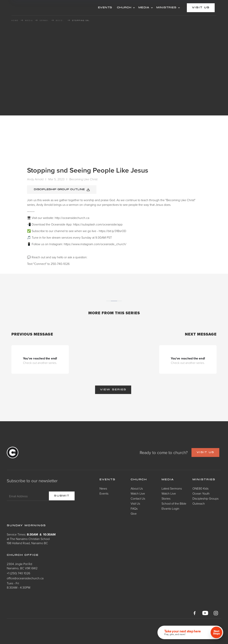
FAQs (134, 508)
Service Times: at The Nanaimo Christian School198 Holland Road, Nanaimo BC (31, 539)
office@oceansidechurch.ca (25, 578)
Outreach (199, 503)
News (103, 488)
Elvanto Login (170, 508)
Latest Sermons (172, 488)
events (105, 8)
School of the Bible (174, 503)
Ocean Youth (201, 493)
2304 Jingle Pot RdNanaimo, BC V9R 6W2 (22, 566)
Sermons (44, 20)
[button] (125, 8)
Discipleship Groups (205, 498)
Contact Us (138, 498)
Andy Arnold (35, 179)
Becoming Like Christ (61, 20)
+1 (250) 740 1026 (18, 573)
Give (134, 514)
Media (168, 480)
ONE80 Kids (200, 488)
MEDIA (144, 8)
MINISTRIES (166, 8)
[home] (42, 8)
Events (104, 493)
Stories (166, 498)
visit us (201, 8)
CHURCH (124, 8)
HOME (15, 20)
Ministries (204, 480)
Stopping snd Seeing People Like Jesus (82, 20)
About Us (137, 488)
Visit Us (135, 503)
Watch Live (138, 493)
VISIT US (205, 452)
